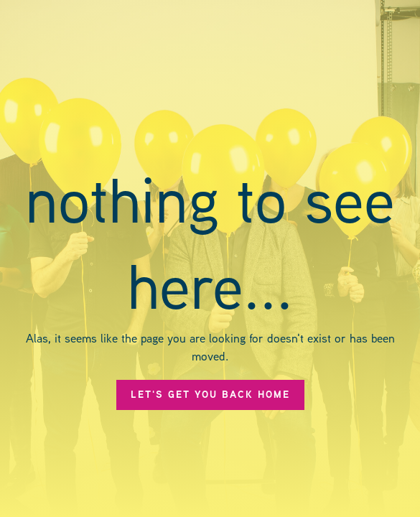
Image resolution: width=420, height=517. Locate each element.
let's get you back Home (210, 394)
